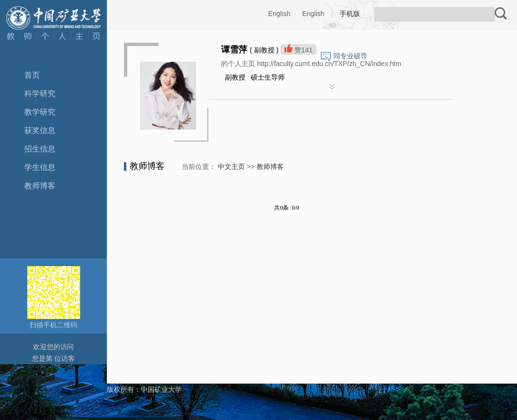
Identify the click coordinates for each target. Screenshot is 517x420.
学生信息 (40, 167)
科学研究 (40, 93)
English (279, 14)
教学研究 (40, 112)
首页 (32, 75)
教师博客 (40, 186)
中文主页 (231, 167)
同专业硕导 (350, 56)
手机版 (350, 14)
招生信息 (40, 149)
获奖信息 (40, 130)
